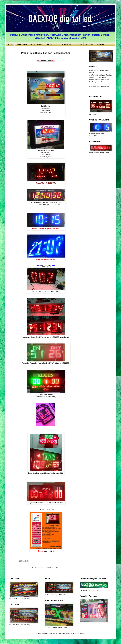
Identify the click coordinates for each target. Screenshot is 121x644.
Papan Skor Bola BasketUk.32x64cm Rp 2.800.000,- (46, 473)
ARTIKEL (101, 44)
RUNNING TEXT (37, 44)
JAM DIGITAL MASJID (57, 633)
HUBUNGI (89, 44)
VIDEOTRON (52, 44)
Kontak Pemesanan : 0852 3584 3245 (46, 568)
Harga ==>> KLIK (48, 551)
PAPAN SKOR (66, 44)
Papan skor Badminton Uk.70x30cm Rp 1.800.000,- (46, 503)
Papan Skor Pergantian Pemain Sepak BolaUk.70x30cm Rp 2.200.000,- (46, 363)
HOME (10, 44)
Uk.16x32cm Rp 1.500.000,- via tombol (46, 291)
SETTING (78, 44)
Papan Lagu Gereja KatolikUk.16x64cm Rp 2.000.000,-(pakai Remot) (46, 337)
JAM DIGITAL (22, 44)
